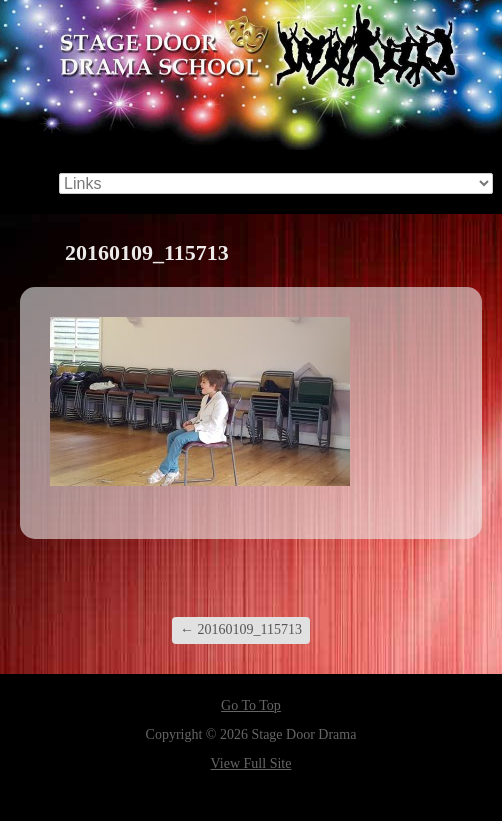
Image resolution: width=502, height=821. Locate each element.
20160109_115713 (241, 629)
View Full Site (251, 763)
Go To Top (251, 706)
